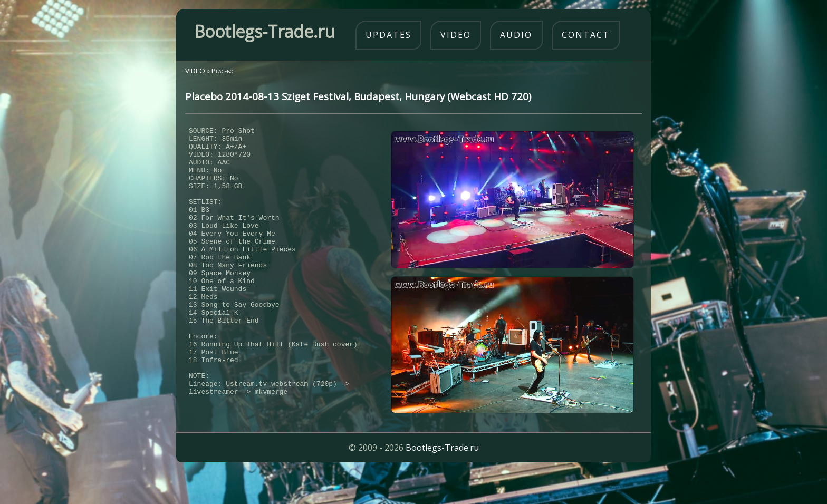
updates (388, 35)
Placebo (222, 71)
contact (586, 35)
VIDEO (195, 71)
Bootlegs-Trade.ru (442, 480)
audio (516, 35)
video (456, 35)
